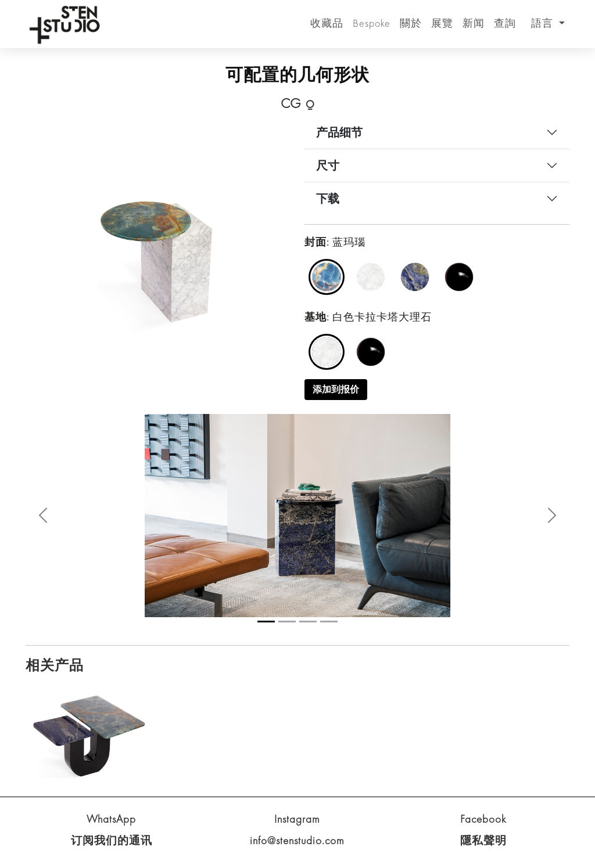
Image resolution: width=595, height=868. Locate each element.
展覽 (442, 23)
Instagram (297, 819)
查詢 (505, 23)
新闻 (474, 23)
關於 (411, 23)
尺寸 (328, 165)
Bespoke (372, 23)
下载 (328, 199)
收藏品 (327, 23)
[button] (43, 515)
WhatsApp (111, 819)
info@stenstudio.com (297, 840)
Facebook (483, 819)
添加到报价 (336, 389)
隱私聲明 (483, 840)
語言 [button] (544, 23)
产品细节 (339, 132)
